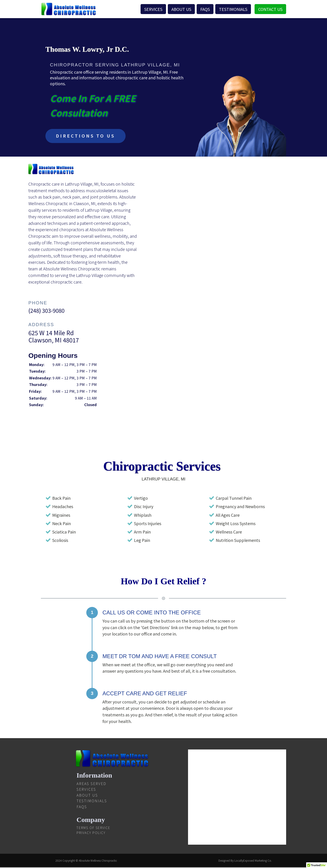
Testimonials (233, 9)
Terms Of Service (93, 828)
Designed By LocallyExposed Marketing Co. (245, 861)
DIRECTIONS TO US (87, 136)
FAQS (205, 9)
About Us (181, 9)
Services (153, 9)
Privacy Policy (91, 833)
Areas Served (91, 784)
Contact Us (270, 9)
